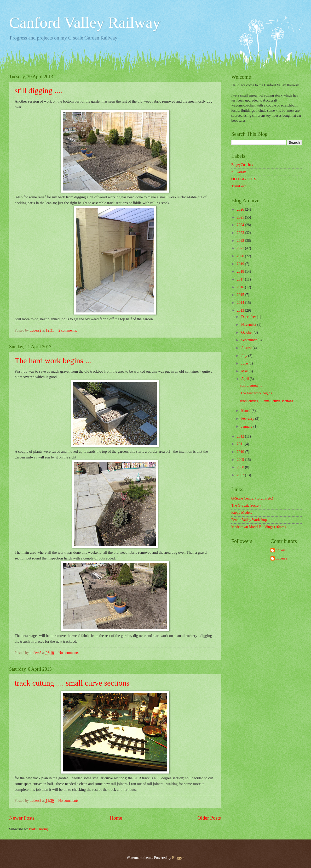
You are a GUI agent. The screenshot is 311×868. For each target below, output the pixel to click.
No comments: (70, 653)
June (245, 363)
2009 (241, 460)
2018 (241, 271)
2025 (241, 217)
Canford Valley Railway (85, 23)
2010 (241, 452)
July (245, 356)
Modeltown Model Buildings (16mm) (258, 527)
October (247, 332)
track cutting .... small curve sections (72, 683)
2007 (241, 475)
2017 (241, 279)
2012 (241, 436)
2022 (241, 241)
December (249, 317)
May (245, 371)
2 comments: (68, 330)
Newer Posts (22, 818)
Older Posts (209, 818)
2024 (241, 225)
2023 (241, 233)
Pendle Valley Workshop (249, 520)
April (246, 379)
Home (116, 818)
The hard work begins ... (53, 360)
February (248, 419)
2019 (241, 264)
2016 (241, 287)
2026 (241, 209)
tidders (281, 550)
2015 (241, 295)
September (249, 340)
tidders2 (281, 558)
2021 (241, 248)
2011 (241, 444)
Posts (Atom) (39, 829)
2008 (241, 467)
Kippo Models (242, 513)
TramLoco (239, 186)
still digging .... (38, 90)
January (247, 426)
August (247, 348)
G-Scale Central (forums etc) (252, 498)
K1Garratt (239, 172)
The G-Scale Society (246, 505)
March (246, 411)
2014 (241, 303)
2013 (241, 310)
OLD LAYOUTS (244, 179)
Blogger (178, 858)
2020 (241, 256)
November (249, 325)
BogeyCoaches (242, 165)
